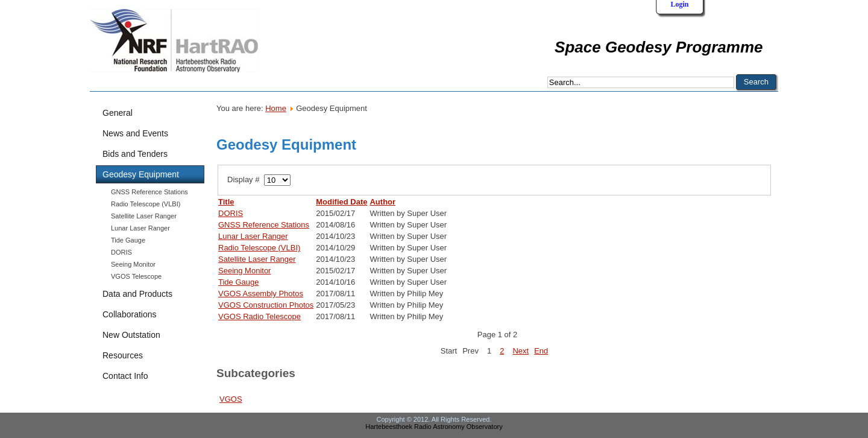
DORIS (121, 252)
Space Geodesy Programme (659, 47)
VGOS (231, 399)
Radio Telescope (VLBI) (146, 204)
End (541, 351)
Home (276, 108)
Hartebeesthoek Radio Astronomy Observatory (434, 427)
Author (382, 202)
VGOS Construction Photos (266, 305)
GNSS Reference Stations (149, 192)
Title (226, 202)
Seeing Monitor (133, 264)
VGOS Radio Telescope (259, 316)
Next (520, 351)
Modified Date (341, 202)
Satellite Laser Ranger (144, 216)
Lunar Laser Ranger (140, 228)
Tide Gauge (128, 240)
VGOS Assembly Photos (261, 294)
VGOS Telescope (136, 276)
